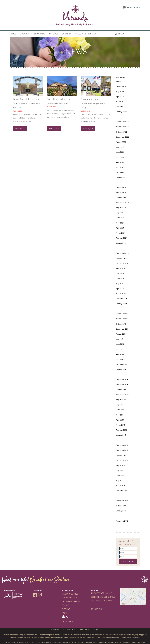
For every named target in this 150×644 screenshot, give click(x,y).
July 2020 (120, 273)
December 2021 (122, 188)
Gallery (79, 34)
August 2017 (121, 466)
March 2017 (120, 486)
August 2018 (121, 400)
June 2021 (120, 218)
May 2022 (120, 157)
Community (39, 34)
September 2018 (122, 395)
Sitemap (66, 609)
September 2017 (122, 460)
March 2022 (121, 167)
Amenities (25, 34)
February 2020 (122, 299)
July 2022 (120, 147)
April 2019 (120, 354)
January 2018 (121, 435)
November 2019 (122, 319)
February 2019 (121, 364)
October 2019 (121, 324)
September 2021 (122, 203)
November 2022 (122, 127)
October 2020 (121, 258)
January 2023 (121, 112)
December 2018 (122, 380)
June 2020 (120, 278)
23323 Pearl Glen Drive (103, 597)
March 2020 (121, 294)
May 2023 (120, 92)
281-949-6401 (97, 609)
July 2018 (120, 405)
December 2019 (122, 314)
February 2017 (121, 491)
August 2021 (121, 208)
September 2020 (123, 263)
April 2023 (120, 97)
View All (119, 81)
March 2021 (121, 233)
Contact (92, 34)
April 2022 (120, 162)
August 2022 (121, 142)
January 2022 (121, 177)
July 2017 (120, 471)
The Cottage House (101, 593)
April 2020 (120, 289)
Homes (13, 34)
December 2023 (122, 86)
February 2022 (122, 172)
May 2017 (120, 481)
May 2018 (120, 415)
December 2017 (122, 445)
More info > (20, 129)
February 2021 (121, 238)
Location (67, 34)
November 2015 (122, 521)
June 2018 (120, 410)
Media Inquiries (70, 594)
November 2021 (122, 193)
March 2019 (121, 359)
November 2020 (122, 253)
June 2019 (120, 344)
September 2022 (123, 137)
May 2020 (120, 284)
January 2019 (121, 369)
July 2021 (120, 213)
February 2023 (122, 107)
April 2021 (120, 228)
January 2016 (121, 511)
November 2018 (122, 385)
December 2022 (122, 122)
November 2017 (122, 450)
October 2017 (121, 455)
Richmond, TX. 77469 (101, 601)
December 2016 (122, 501)
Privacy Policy (69, 598)
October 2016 (121, 506)
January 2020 (121, 304)
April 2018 (120, 420)
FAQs (64, 613)
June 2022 (120, 152)
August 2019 (121, 334)
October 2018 (121, 390)
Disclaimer (68, 622)
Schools (54, 34)
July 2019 (120, 339)
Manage (96, 630)
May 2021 (120, 223)
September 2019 (122, 329)
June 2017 (120, 476)
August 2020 (121, 268)
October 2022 (121, 132)
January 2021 (121, 243)
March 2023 (121, 102)
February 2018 (121, 430)
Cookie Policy (140, 642)
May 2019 (120, 349)
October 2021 (121, 198)
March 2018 (121, 425)
